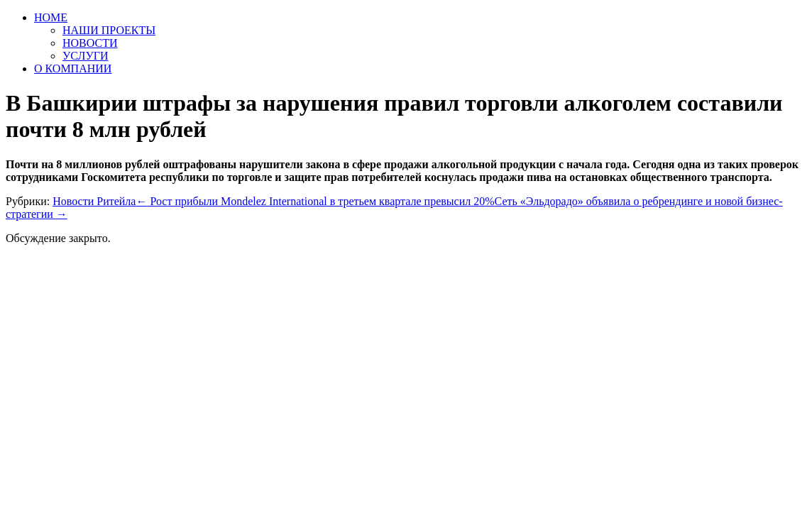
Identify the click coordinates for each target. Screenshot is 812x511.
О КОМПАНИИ (73, 68)
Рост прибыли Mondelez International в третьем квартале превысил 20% (315, 201)
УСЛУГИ (86, 56)
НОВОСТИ (90, 43)
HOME (51, 17)
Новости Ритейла (94, 201)
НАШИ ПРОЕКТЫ (109, 30)
